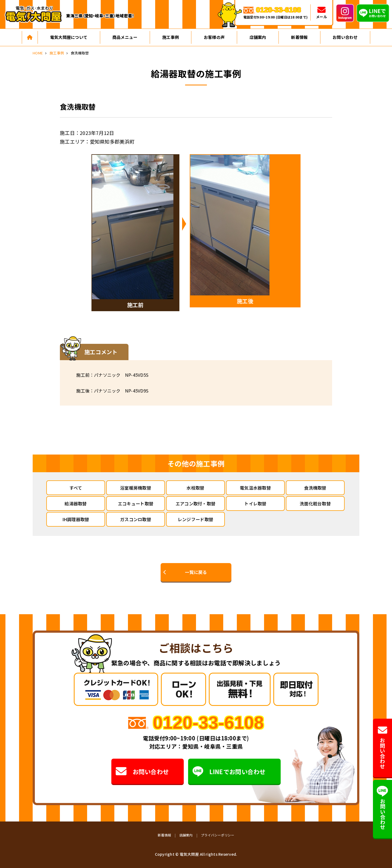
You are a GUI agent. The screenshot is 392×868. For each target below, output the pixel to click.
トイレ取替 (255, 503)
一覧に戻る (196, 572)
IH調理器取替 (76, 519)
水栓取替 (195, 488)
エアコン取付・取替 (195, 503)
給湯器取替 (76, 503)
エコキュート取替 (136, 503)
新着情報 (299, 37)
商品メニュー (125, 37)
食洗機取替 (315, 488)
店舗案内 (258, 37)
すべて (76, 488)
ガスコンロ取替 (136, 519)
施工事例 (171, 37)
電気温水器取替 (255, 488)
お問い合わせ (345, 37)
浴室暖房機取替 (136, 488)
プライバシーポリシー (218, 835)
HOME (38, 53)
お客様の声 (214, 37)
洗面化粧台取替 (315, 503)
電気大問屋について (69, 37)
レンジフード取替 (195, 519)
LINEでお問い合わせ (229, 771)
